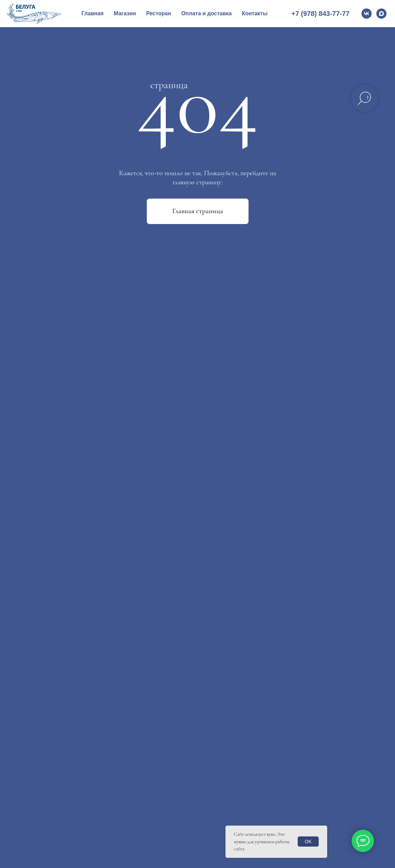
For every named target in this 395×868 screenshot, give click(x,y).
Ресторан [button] (159, 13)
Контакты (254, 13)
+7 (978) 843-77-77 (320, 14)
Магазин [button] (125, 13)
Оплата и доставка (207, 13)
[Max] (381, 14)
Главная (92, 13)
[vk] (367, 14)
